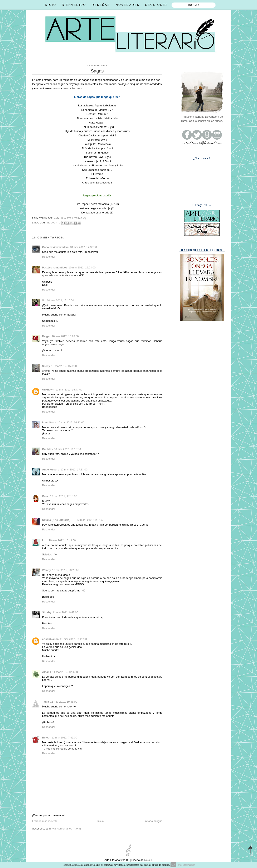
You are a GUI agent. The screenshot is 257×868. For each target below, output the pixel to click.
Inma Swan (49, 422)
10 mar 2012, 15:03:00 (82, 268)
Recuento (54, 223)
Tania (46, 702)
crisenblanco (50, 639)
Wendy (46, 570)
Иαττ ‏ (45, 496)
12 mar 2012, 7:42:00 (64, 738)
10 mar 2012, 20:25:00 (66, 570)
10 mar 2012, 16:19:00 (67, 449)
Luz (45, 540)
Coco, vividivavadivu (55, 247)
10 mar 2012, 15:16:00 (60, 300)
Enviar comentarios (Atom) (65, 829)
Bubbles (47, 449)
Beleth (46, 738)
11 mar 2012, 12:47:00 (66, 672)
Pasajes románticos (55, 268)
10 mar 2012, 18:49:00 (62, 540)
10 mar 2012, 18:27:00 (90, 520)
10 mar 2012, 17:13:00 (74, 470)
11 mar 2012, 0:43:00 (65, 612)
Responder (49, 257)
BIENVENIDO (74, 5)
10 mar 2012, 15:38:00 (65, 366)
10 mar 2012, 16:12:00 (71, 422)
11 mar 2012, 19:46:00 (64, 702)
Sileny (46, 366)
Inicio (100, 821)
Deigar (46, 336)
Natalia (148, 860)
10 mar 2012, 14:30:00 (83, 247)
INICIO (50, 5)
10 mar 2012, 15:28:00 (65, 336)
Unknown (48, 390)
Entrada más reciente (45, 821)
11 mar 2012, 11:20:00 (73, 639)
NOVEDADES (128, 5)
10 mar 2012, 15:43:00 (69, 390)
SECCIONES (157, 5)
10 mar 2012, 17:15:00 (63, 496)
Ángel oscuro (51, 470)
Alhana (47, 672)
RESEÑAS (101, 5)
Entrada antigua (153, 821)
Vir (44, 300)
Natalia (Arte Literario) (56, 520)
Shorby (47, 612)
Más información (187, 865)
